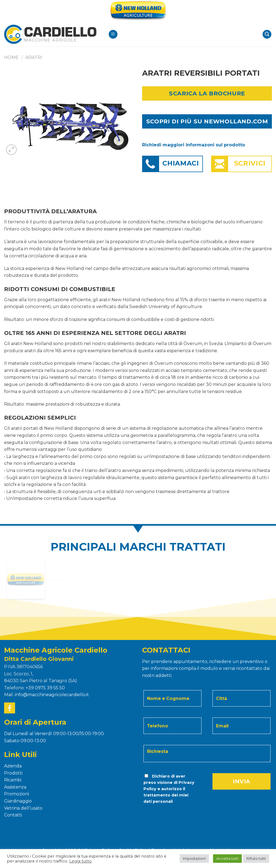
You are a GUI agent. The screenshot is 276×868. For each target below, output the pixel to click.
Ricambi (13, 780)
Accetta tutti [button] (227, 858)
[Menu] (113, 34)
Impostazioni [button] (194, 858)
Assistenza (15, 787)
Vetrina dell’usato (23, 808)
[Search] (267, 34)
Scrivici (250, 163)
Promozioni (17, 794)
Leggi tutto (81, 861)
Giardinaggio (18, 801)
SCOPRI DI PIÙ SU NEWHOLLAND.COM (207, 121)
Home (11, 57)
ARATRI (34, 57)
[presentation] (180, 816)
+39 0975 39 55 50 (45, 688)
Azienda (13, 766)
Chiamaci (181, 163)
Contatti (13, 815)
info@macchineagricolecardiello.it (52, 695)
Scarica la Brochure (207, 93)
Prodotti (13, 773)
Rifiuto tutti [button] (256, 858)
